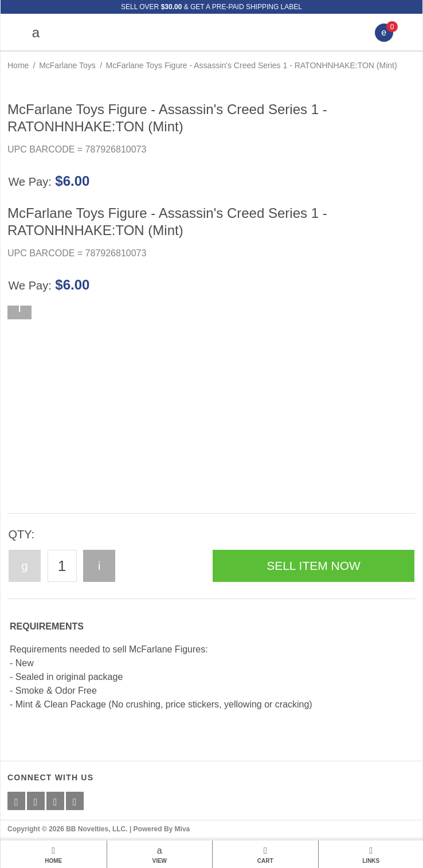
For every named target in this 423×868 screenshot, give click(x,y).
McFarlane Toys (67, 65)
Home (18, 65)
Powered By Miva (162, 829)
